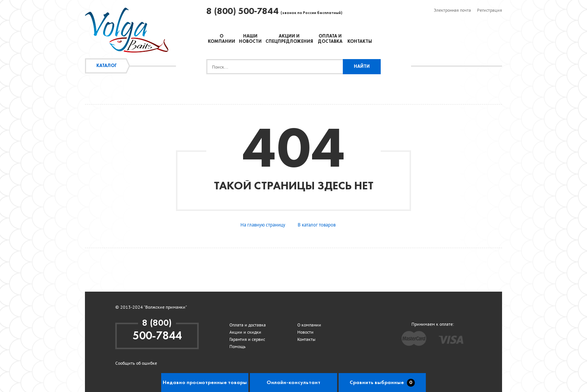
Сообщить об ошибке (136, 363)
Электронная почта (452, 10)
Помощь (238, 346)
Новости (305, 332)
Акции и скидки (245, 332)
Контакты (360, 42)
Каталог (107, 66)
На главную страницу (263, 225)
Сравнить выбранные (382, 383)
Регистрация (490, 10)
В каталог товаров (317, 225)
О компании (309, 325)
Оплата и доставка (248, 325)
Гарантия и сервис (247, 339)
